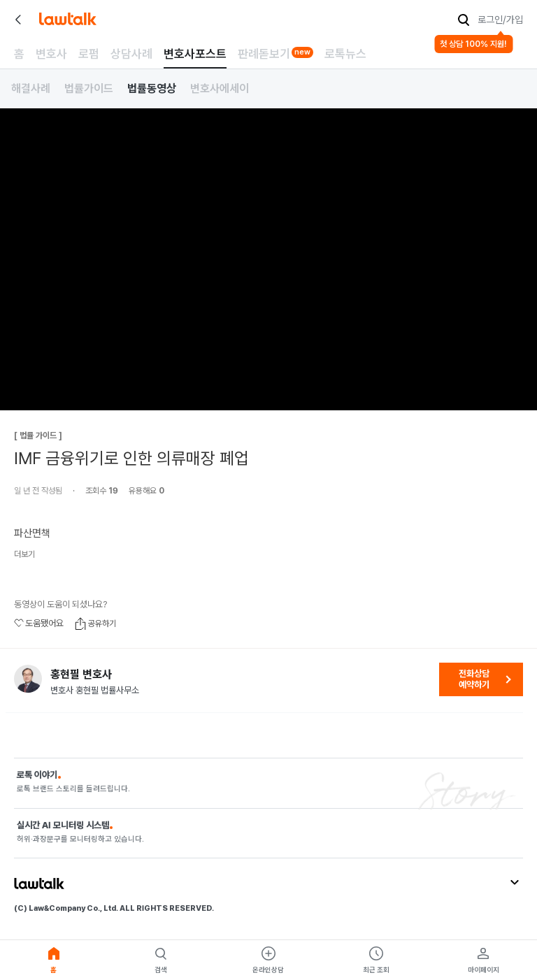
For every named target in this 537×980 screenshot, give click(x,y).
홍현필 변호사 (81, 675)
